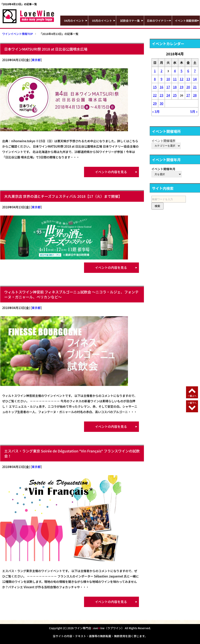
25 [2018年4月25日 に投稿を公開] (175, 95)
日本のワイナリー (158, 21)
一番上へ (192, 396)
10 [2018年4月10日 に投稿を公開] (168, 79)
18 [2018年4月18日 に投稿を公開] (175, 87)
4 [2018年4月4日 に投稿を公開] (175, 71)
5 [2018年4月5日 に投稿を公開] (182, 71)
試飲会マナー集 (130, 21)
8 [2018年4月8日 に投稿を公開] (155, 79)
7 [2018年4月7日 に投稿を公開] (195, 71)
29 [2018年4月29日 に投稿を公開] (155, 103)
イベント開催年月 (163, 169)
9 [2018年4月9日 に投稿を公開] (162, 79)
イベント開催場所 (163, 141)
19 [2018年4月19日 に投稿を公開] (181, 87)
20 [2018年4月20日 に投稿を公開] (188, 87)
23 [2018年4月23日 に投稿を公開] (161, 95)
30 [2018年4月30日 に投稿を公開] (161, 103)
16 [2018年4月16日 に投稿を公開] (161, 87)
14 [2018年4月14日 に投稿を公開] (195, 79)
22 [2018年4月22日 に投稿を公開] (155, 95)
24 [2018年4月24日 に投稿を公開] (168, 95)
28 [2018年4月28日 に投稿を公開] (195, 95)
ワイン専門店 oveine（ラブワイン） (99, 628)
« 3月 (156, 111)
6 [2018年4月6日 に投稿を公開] (188, 71)
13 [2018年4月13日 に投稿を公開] (188, 79)
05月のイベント (102, 21)
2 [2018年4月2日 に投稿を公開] (162, 71)
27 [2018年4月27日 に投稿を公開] (188, 95)
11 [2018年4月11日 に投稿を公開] (175, 79)
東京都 (36, 60)
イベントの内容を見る (111, 172)
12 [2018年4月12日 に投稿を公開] (181, 79)
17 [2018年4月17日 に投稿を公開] (168, 87)
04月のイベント (74, 21)
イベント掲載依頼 (186, 21)
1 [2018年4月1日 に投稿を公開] (155, 71)
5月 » (194, 111)
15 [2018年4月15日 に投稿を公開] (155, 87)
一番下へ (192, 403)
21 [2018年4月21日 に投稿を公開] (195, 87)
